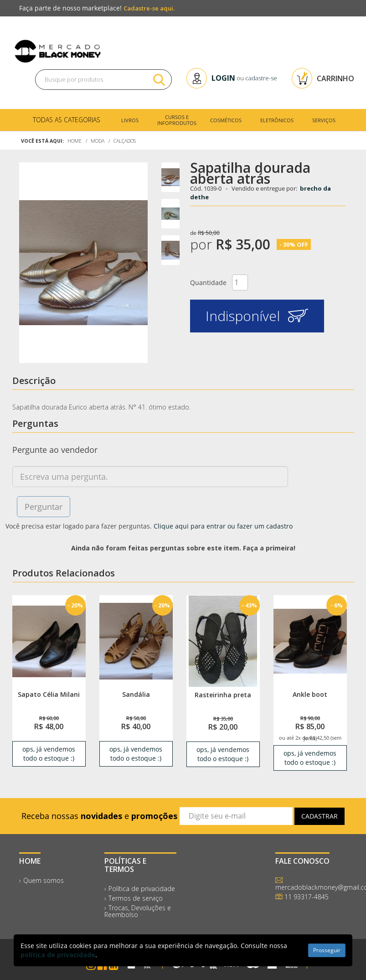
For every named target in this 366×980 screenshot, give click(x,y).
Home (75, 141)
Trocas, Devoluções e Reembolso (138, 911)
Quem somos (44, 880)
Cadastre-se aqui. (149, 8)
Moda (98, 141)
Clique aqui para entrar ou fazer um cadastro (223, 526)
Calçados (125, 141)
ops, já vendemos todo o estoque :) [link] (49, 754)
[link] (49, 641)
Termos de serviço (136, 898)
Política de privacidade (142, 889)
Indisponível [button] (257, 316)
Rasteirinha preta (223, 695)
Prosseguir (327, 950)
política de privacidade (58, 955)
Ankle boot (310, 694)
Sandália (136, 694)
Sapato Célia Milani (49, 694)
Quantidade (208, 283)
